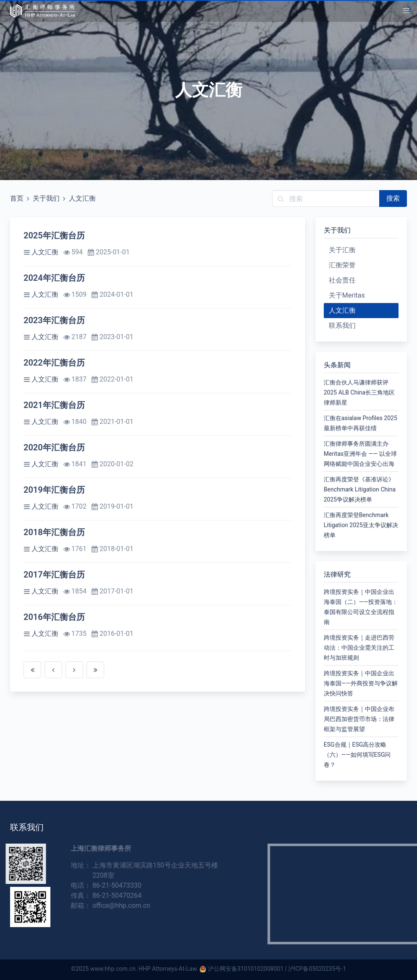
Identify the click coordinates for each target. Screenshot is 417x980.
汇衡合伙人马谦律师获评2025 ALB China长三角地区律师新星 (359, 392)
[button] (406, 11)
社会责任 (342, 280)
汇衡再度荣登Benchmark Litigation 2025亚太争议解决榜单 (361, 525)
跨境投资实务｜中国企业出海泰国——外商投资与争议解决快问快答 (361, 683)
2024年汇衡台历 (54, 278)
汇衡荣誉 (342, 265)
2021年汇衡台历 (54, 405)
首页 (17, 198)
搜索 (393, 198)
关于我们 (46, 198)
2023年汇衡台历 (54, 320)
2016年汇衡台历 (54, 617)
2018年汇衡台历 (54, 532)
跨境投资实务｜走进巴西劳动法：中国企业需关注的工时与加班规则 (359, 648)
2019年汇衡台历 (54, 490)
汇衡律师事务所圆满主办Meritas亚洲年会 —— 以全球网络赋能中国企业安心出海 (360, 454)
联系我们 (342, 325)
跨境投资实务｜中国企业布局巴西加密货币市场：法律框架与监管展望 (359, 719)
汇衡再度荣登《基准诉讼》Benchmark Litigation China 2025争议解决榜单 (360, 489)
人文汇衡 (82, 198)
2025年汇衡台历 (54, 235)
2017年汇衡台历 (54, 575)
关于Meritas (347, 295)
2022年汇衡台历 (54, 363)
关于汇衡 (342, 250)
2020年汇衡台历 (54, 447)
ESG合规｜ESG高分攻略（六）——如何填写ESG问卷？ (357, 755)
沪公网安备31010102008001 (246, 969)
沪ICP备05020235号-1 (317, 969)
